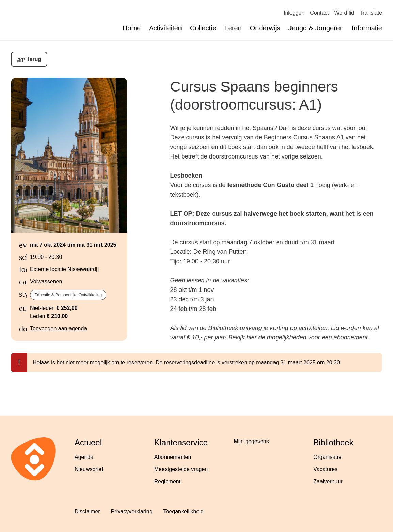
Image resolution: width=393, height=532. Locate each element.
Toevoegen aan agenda (58, 328)
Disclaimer (87, 511)
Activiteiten (165, 28)
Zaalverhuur (328, 481)
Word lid (344, 13)
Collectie (203, 28)
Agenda (84, 457)
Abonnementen (173, 457)
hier (253, 337)
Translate (371, 13)
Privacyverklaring (132, 511)
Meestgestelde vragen (181, 469)
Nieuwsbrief (89, 469)
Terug (34, 59)
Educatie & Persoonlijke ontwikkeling (68, 295)
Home (132, 28)
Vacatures (325, 469)
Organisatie (327, 457)
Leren (233, 28)
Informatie (367, 28)
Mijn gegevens (251, 441)
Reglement (167, 481)
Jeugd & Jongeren (316, 28)
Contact (319, 13)
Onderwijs (265, 28)
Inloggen (294, 13)
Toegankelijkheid (183, 511)
